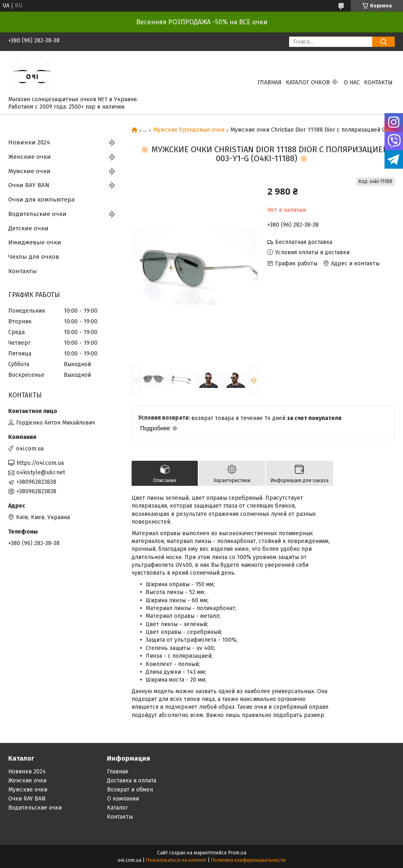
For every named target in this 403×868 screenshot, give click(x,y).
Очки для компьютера (42, 200)
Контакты (378, 82)
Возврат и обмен (130, 790)
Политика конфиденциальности (248, 860)
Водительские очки (37, 214)
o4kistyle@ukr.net (41, 472)
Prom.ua (237, 853)
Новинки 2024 (29, 142)
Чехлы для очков (34, 257)
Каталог (117, 808)
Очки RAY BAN (29, 185)
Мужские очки (29, 171)
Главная (270, 82)
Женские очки (30, 157)
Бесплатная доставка (304, 242)
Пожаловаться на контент (176, 860)
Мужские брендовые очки (189, 130)
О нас (352, 82)
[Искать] (383, 42)
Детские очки (28, 228)
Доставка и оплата (132, 781)
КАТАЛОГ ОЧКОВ (308, 82)
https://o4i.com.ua (40, 463)
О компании (123, 799)
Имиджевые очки (35, 242)
